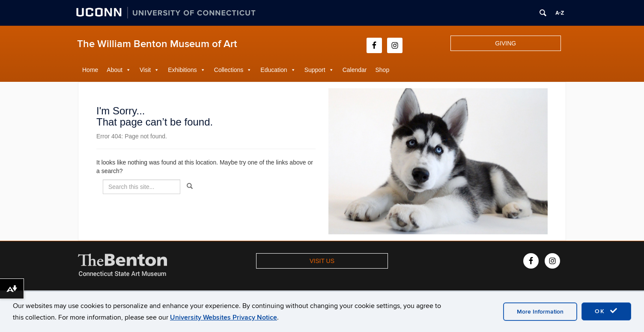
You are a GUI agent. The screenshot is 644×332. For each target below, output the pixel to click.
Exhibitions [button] (182, 70)
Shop (383, 70)
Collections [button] (229, 70)
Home (90, 70)
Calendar (355, 70)
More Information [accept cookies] (540, 312)
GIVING (505, 43)
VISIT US (322, 261)
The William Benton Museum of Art (157, 44)
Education (274, 70)
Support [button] (315, 70)
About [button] (115, 70)
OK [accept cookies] (606, 311)
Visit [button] (145, 70)
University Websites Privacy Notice (224, 317)
